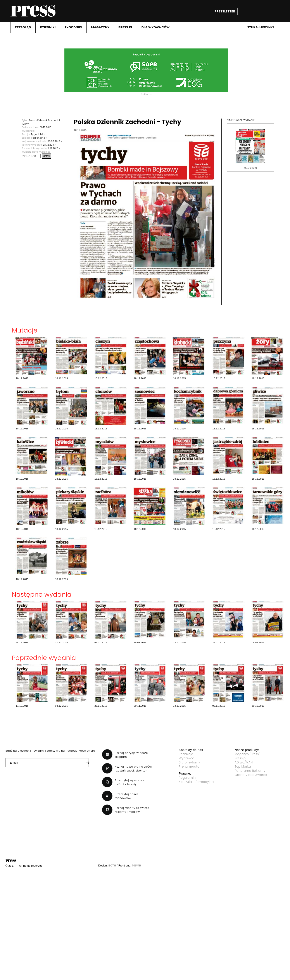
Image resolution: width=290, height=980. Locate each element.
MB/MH (136, 866)
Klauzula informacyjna (196, 782)
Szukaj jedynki (261, 27)
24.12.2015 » (50, 145)
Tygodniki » (38, 134)
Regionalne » (39, 138)
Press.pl (240, 758)
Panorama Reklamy (250, 771)
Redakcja (186, 754)
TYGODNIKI (73, 27)
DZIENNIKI (48, 27)
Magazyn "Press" (247, 754)
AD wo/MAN (244, 762)
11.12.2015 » (54, 148)
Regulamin (187, 778)
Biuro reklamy (190, 762)
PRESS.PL (125, 27)
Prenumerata (189, 766)
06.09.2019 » (55, 141)
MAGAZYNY (100, 27)
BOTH (112, 866)
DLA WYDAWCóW (156, 27)
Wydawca (187, 758)
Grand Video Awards (251, 775)
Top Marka (243, 766)
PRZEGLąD (23, 27)
